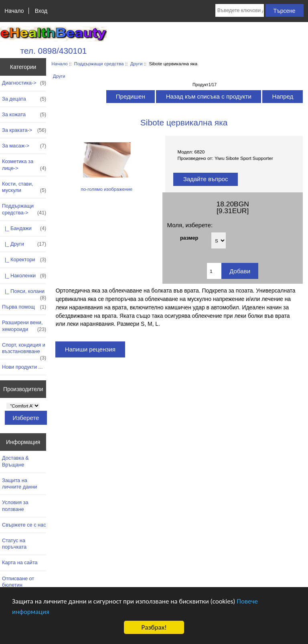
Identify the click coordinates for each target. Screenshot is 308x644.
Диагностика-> (24, 83)
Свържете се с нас (24, 525)
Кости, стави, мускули (24, 187)
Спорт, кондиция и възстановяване (24, 350)
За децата (24, 99)
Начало (14, 11)
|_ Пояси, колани (24, 293)
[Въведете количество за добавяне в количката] (214, 271)
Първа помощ (24, 307)
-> (24, 209)
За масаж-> (24, 146)
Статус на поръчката (14, 544)
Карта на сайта (20, 562)
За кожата (24, 115)
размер (189, 237)
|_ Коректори (24, 260)
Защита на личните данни (19, 484)
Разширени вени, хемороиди (24, 326)
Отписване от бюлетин (18, 582)
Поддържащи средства (99, 64)
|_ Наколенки (24, 276)
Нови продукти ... (22, 367)
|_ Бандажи (24, 228)
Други (137, 64)
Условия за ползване (15, 506)
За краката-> (24, 130)
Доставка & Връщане (15, 461)
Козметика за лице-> (24, 165)
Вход (41, 11)
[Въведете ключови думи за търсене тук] (240, 10)
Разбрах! (154, 627)
